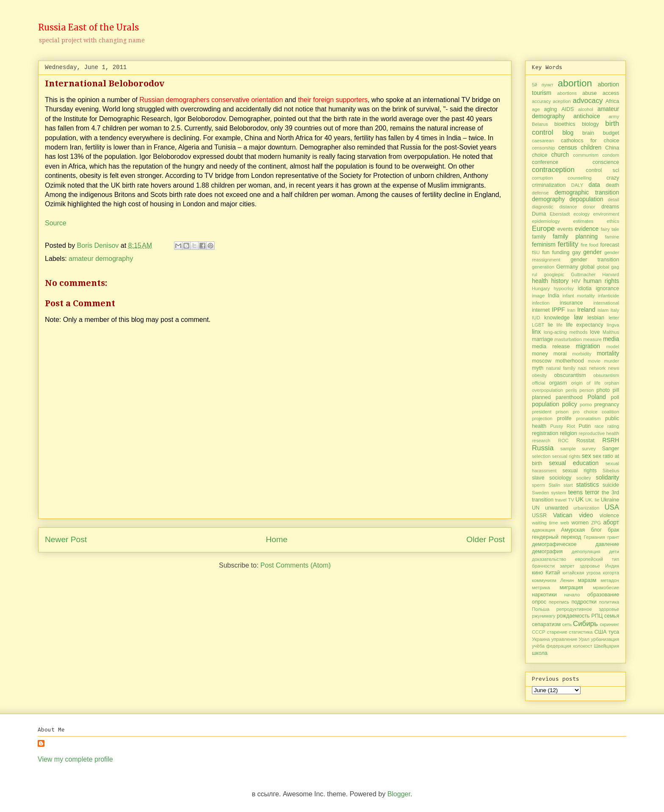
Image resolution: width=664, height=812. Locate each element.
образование (603, 595)
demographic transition (587, 192)
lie (550, 325)
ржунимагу (544, 616)
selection (541, 456)
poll (615, 397)
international (606, 303)
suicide (611, 485)
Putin (585, 426)
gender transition (595, 260)
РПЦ (597, 616)
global (587, 267)
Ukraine (610, 500)
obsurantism (606, 375)
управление (564, 639)
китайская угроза (581, 573)
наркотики (544, 595)
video (586, 515)
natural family (561, 368)
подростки (584, 602)
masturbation (568, 339)
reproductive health (599, 433)
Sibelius (611, 471)
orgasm (558, 383)
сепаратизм (546, 624)
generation (543, 267)
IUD (536, 318)
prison (562, 412)
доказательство (549, 559)
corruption (542, 178)
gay (576, 252)
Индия (612, 566)
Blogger (399, 794)
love (595, 332)
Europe (543, 229)
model (613, 346)
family (539, 237)
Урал (584, 639)
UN (536, 508)
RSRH (611, 440)
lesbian (596, 318)
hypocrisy (564, 288)
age (536, 109)
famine (612, 237)
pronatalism (589, 418)
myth (538, 368)
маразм (587, 580)
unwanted (557, 508)
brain (588, 133)
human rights (601, 281)
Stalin (554, 485)
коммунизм (544, 580)
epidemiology (546, 221)
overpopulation (547, 390)
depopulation (586, 199)
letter (614, 318)
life (559, 325)
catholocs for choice (590, 141)
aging (551, 109)
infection (541, 303)
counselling (580, 178)
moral (560, 354)
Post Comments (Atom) (296, 565)
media (611, 339)
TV (571, 500)
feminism (544, 244)
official (539, 383)
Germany (567, 267)
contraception (553, 170)
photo (603, 390)
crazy (613, 178)
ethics (613, 221)
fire (584, 245)
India (553, 296)
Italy (615, 310)
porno (586, 405)
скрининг (609, 624)
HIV (576, 281)
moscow (542, 361)
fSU (536, 252)
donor (589, 207)
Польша (541, 609)
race (599, 426)
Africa (612, 101)
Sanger (610, 449)
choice (539, 155)
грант (613, 537)
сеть (567, 624)
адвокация (544, 530)
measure (592, 339)
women (580, 523)
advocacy (588, 101)
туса (614, 632)
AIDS (568, 109)
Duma (539, 214)
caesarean (543, 141)
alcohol (585, 109)
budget (611, 133)
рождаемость (573, 616)
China (612, 148)
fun (546, 252)
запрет (567, 566)
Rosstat (585, 441)
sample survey (578, 449)
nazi (582, 368)
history (560, 281)
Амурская (573, 530)
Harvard (611, 274)
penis (571, 390)
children (591, 147)
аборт (611, 522)
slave (538, 478)
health (540, 281)
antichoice (587, 116)
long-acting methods (566, 332)
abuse (589, 93)
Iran (571, 310)
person (587, 390)
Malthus (611, 332)
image (538, 296)
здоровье (590, 566)
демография (547, 551)
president (542, 412)
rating (613, 426)
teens (575, 492)
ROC (563, 441)
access (611, 93)
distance (568, 207)
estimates (583, 221)
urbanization (586, 508)
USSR (539, 515)
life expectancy (584, 325)
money (540, 354)
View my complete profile (75, 759)
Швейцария (606, 646)
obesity (539, 375)
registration (545, 433)
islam (603, 310)
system (558, 493)
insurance (571, 303)
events (565, 229)
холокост (582, 646)
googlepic (554, 274)
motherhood (569, 361)
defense (540, 193)
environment (606, 214)
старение (557, 632)
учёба (538, 646)
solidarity (607, 477)
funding (561, 252)
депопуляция (586, 551)
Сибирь (585, 624)
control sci (602, 170)
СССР (539, 632)
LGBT (538, 325)
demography (548, 199)
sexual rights (580, 471)
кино (538, 573)
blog (568, 133)
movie (594, 361)
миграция (571, 588)
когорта (611, 573)
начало (572, 595)
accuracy (541, 101)
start (568, 485)
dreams (610, 207)
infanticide (609, 296)
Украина (541, 639)
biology (590, 124)
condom (611, 155)
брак (613, 530)
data (594, 185)
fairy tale (610, 229)
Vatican (563, 515)
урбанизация (605, 639)
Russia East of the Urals (89, 27)
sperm (538, 485)
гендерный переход (556, 537)
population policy (555, 404)
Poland (597, 397)
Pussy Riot (563, 426)
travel (561, 500)
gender (592, 252)
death (613, 185)
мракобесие (606, 588)
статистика (581, 632)
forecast (610, 245)
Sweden (540, 493)
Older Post (486, 539)
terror (592, 492)
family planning (575, 236)
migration (588, 346)
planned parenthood (557, 397)
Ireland (586, 310)
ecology (582, 214)
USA (612, 507)
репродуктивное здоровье (588, 609)
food (594, 245)
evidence (587, 229)
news (614, 368)
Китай (553, 573)
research (541, 441)
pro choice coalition (596, 412)
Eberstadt (560, 214)
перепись (559, 602)
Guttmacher (583, 274)
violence (609, 515)
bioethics (565, 124)
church (560, 155)
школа (540, 653)
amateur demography (101, 259)
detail (613, 200)
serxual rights (566, 456)
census (567, 147)
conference (545, 162)
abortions (567, 93)
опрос (539, 602)
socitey (584, 478)
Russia (543, 448)
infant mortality (579, 296)
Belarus (540, 124)
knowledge (557, 318)
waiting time (545, 523)
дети (614, 551)
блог (596, 530)
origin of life (586, 383)
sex (587, 456)
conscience (606, 162)
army (614, 116)
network (597, 368)
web (565, 523)
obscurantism (570, 375)
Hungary (541, 288)
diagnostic (542, 207)
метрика (541, 588)
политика (609, 602)
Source (56, 223)
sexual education (574, 463)
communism (586, 155)
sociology (560, 478)
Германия (594, 537)
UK (580, 499)
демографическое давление (575, 544)
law (578, 317)
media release (551, 346)
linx (536, 332)
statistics (587, 485)
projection (542, 418)
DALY (577, 185)
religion (569, 433)
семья (612, 616)
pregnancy (607, 405)
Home (277, 539)
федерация (559, 646)
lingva (613, 325)
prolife (564, 418)
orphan (612, 383)
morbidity (582, 354)
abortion (575, 83)
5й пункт (543, 85)
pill (616, 390)
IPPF (558, 310)
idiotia (585, 288)
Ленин (567, 580)
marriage (542, 339)
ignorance (607, 288)
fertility (568, 244)
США (600, 632)
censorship (543, 148)
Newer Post (66, 539)
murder (612, 361)
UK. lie (592, 500)
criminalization (549, 185)
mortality (608, 353)
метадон (610, 580)
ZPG (596, 523)
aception (562, 101)
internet (541, 310)
